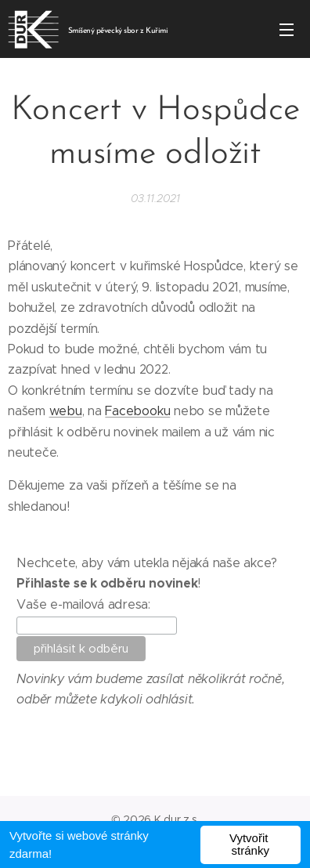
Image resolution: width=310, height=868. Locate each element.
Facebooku (137, 411)
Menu (287, 30)
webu (66, 411)
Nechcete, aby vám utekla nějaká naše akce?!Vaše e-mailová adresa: (147, 584)
